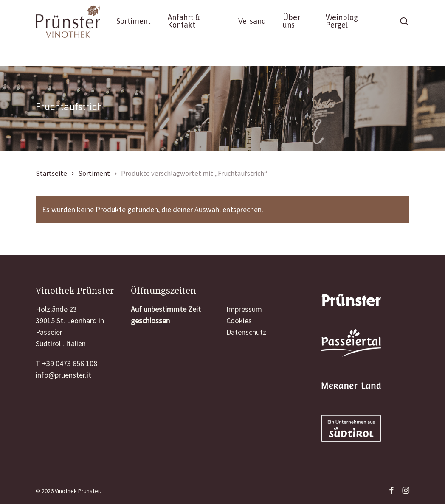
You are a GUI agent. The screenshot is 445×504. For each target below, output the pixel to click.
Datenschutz (246, 332)
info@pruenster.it (63, 375)
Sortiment (94, 173)
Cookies (239, 321)
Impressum (244, 309)
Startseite (51, 173)
